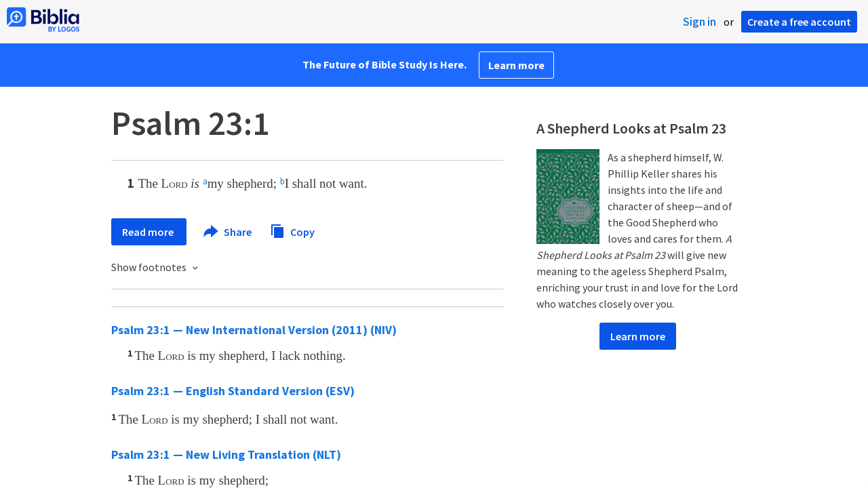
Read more (149, 232)
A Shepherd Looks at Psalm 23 (631, 128)
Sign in (699, 22)
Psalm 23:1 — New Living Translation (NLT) (226, 454)
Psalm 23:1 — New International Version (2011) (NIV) (254, 330)
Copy (292, 230)
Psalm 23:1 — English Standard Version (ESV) (233, 391)
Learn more (516, 65)
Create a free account (799, 22)
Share (228, 232)
